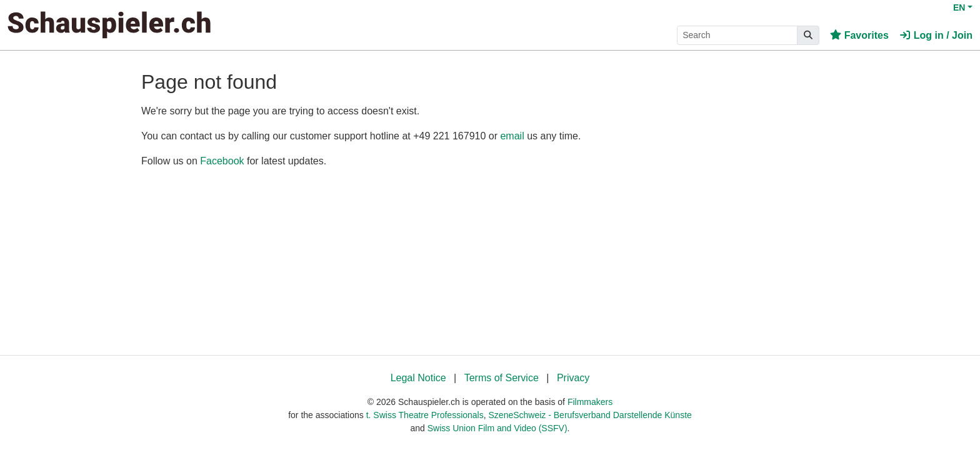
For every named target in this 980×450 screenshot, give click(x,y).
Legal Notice (418, 378)
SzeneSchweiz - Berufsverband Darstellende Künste (590, 415)
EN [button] (959, 7)
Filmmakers (590, 402)
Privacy (573, 378)
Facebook (222, 161)
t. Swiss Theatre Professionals (425, 415)
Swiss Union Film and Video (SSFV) (497, 428)
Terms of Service (502, 378)
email (512, 136)
